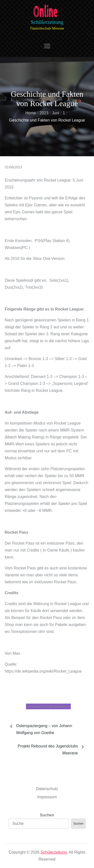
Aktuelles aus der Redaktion (48, 706)
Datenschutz (47, 789)
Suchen (47, 815)
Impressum (47, 797)
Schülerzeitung (47, 22)
